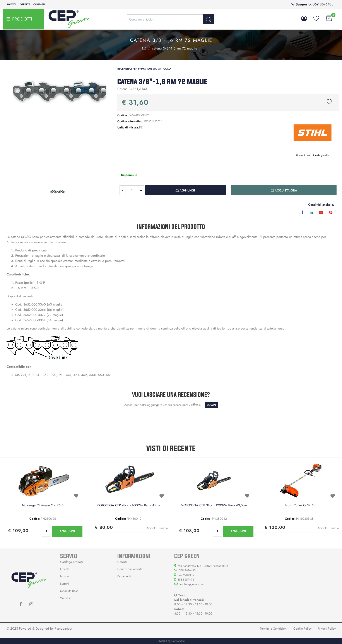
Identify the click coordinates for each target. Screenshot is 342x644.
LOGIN (211, 405)
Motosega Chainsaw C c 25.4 (43, 506)
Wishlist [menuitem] (65, 598)
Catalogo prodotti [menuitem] (72, 562)
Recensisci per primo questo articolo (144, 69)
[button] (209, 19)
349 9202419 (186, 575)
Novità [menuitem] (12, 4)
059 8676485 (323, 4)
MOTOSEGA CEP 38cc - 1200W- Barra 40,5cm (214, 506)
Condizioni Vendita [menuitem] (130, 569)
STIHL (144, 48)
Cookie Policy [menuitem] (302, 629)
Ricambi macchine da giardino (313, 155)
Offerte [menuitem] (25, 4)
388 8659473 (186, 580)
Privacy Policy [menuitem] (327, 629)
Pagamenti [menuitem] (124, 576)
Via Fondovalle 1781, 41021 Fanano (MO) (203, 566)
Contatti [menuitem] (39, 4)
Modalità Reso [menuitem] (69, 591)
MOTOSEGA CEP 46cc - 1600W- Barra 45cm (128, 506)
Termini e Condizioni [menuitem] (274, 629)
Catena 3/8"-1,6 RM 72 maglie (175, 48)
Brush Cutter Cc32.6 (299, 506)
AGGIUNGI (67, 531)
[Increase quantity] (141, 190)
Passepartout (63, 629)
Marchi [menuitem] (65, 584)
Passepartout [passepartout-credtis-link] (178, 641)
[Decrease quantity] (122, 190)
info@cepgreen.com (192, 584)
